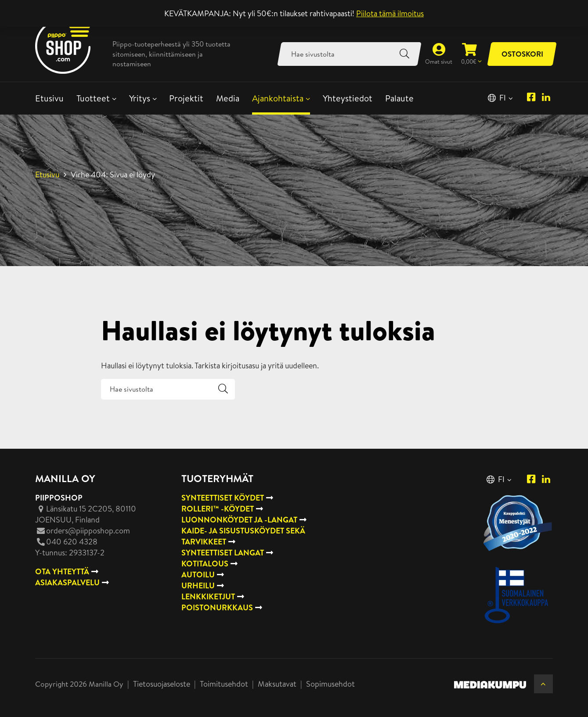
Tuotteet (93, 98)
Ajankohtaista (278, 98)
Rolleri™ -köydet (218, 509)
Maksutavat (277, 684)
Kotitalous (205, 564)
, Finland (86, 514)
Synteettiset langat (223, 553)
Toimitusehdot (224, 684)
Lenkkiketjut (208, 596)
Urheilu (198, 585)
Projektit (186, 98)
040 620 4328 (72, 542)
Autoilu (198, 575)
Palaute (399, 98)
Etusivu (49, 98)
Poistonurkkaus (217, 607)
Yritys (140, 98)
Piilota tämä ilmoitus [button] (390, 13)
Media (228, 98)
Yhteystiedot (348, 98)
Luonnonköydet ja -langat (239, 520)
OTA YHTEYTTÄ (62, 571)
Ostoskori (522, 54)
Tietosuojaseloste (162, 684)
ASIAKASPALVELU (67, 582)
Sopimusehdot (330, 684)
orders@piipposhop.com (88, 531)
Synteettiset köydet (223, 498)
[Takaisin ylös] (543, 684)
